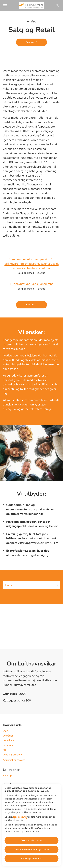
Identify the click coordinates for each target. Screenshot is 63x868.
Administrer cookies (14, 760)
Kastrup (7, 775)
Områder (8, 736)
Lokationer (9, 740)
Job (5, 750)
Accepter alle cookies (32, 840)
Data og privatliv (12, 755)
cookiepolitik (20, 817)
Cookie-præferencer (31, 859)
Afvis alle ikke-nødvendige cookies (32, 849)
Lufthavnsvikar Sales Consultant (32, 284)
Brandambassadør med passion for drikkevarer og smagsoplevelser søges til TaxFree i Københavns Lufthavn (31, 264)
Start (6, 731)
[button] (57, 6)
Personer (8, 745)
